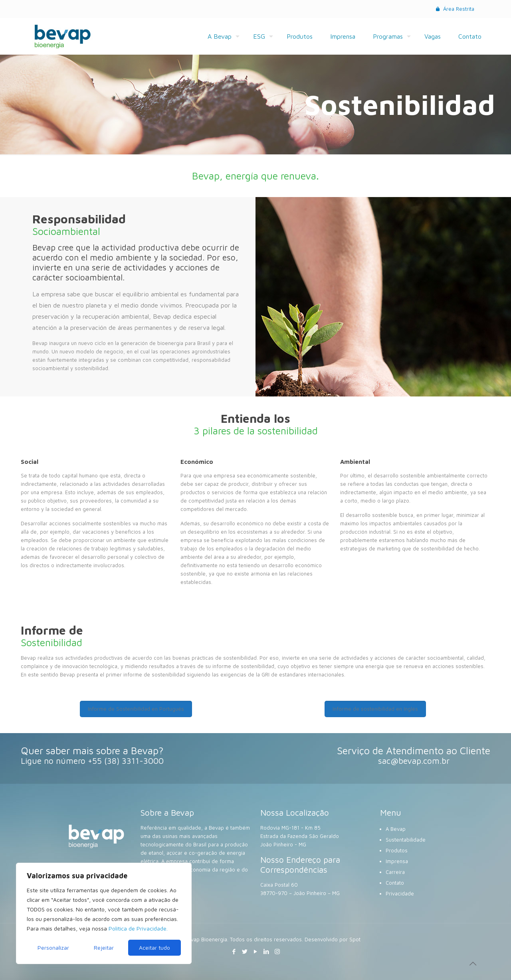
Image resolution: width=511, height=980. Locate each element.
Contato (395, 883)
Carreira (395, 872)
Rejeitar (104, 947)
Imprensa (397, 861)
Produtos (397, 850)
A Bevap (396, 829)
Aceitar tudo (154, 947)
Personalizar (53, 947)
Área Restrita (454, 9)
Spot (355, 939)
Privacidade (400, 893)
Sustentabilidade (406, 840)
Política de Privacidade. (138, 928)
